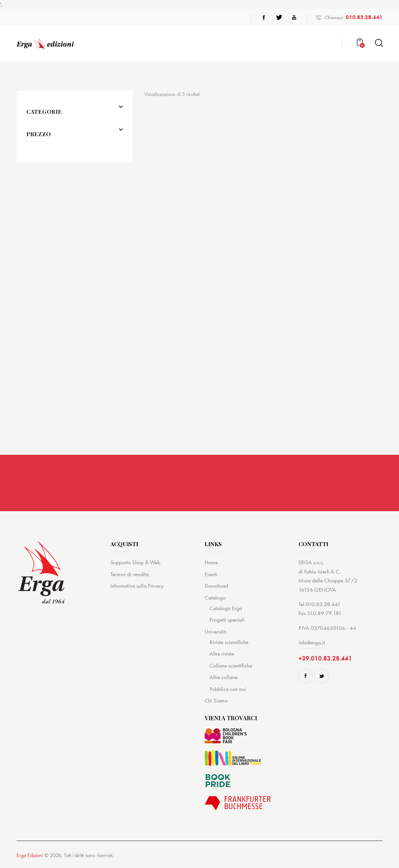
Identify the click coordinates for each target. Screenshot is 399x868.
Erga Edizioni (30, 857)
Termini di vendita (130, 575)
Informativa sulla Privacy (137, 587)
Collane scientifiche (231, 667)
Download (216, 587)
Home (211, 564)
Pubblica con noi (228, 690)
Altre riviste (222, 655)
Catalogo (215, 599)
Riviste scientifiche (229, 643)
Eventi (211, 575)
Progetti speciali (227, 621)
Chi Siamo (216, 702)
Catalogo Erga (226, 609)
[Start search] (378, 43)
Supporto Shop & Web (135, 564)
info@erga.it (312, 644)
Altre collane (224, 678)
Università (215, 633)
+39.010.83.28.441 (325, 660)
